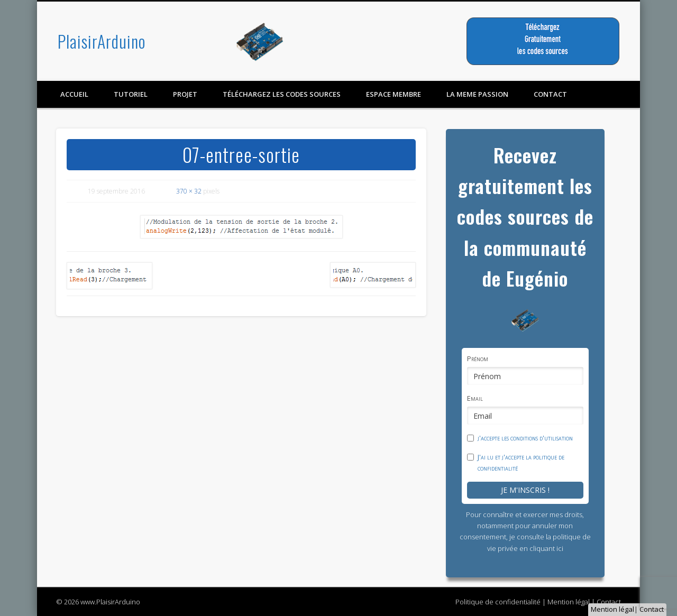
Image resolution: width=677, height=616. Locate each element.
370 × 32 (189, 191)
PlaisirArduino (102, 41)
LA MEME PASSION (477, 94)
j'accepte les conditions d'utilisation (525, 438)
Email (475, 398)
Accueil (74, 94)
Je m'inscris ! (525, 490)
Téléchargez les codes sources (282, 94)
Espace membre (394, 94)
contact (550, 94)
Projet (185, 94)
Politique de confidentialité (498, 602)
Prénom (478, 358)
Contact (652, 609)
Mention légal (612, 609)
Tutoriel (131, 94)
